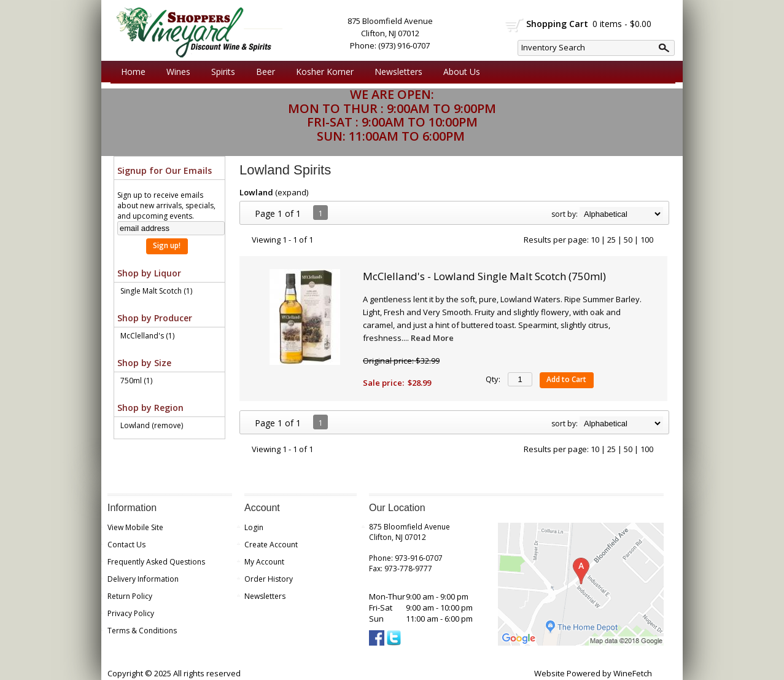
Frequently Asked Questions (156, 562)
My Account (264, 562)
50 (628, 240)
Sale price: (383, 383)
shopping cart (515, 25)
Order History (269, 579)
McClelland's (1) (147, 336)
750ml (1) (136, 381)
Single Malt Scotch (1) (156, 291)
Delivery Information (143, 579)
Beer (262, 72)
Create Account (271, 545)
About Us (459, 72)
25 (611, 240)
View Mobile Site (135, 527)
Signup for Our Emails (165, 170)
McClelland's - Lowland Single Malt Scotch (484, 276)
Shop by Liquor (149, 273)
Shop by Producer (155, 318)
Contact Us (126, 545)
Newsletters (398, 72)
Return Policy (130, 596)
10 (595, 240)
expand (292, 192)
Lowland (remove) (152, 425)
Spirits (220, 72)
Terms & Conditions (142, 631)
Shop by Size (144, 363)
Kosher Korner (322, 72)
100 (647, 240)
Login (254, 527)
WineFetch (633, 673)
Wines (175, 72)
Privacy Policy (131, 613)
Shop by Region (150, 408)
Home (133, 72)
